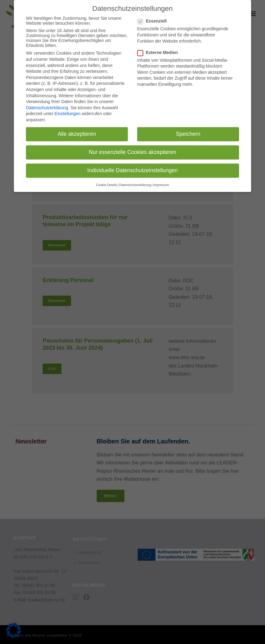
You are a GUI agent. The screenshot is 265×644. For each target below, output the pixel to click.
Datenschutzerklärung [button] (135, 180)
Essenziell (154, 16)
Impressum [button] (161, 180)
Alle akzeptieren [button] (77, 129)
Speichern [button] (188, 129)
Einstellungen (68, 109)
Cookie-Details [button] (107, 180)
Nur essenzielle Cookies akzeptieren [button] (132, 147)
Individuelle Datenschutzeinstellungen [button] (133, 166)
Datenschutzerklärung (47, 103)
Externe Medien (159, 48)
